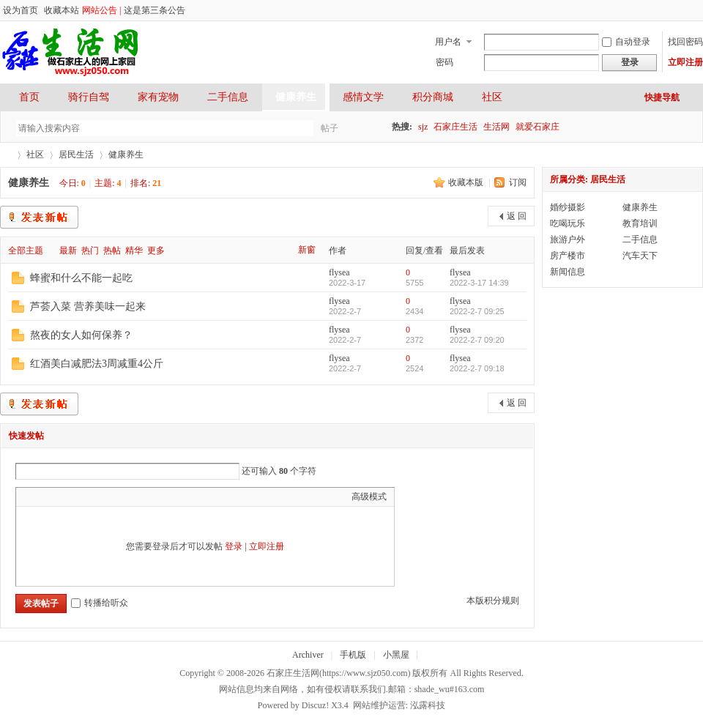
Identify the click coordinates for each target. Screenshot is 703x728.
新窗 (307, 250)
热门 (90, 250)
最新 (68, 250)
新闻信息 (568, 272)
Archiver (308, 655)
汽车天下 (640, 256)
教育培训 (640, 223)
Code (115, 497)
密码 (445, 62)
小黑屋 (396, 655)
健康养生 (296, 97)
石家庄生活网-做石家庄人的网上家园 (6, 155)
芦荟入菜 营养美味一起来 (88, 307)
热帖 (112, 250)
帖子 (330, 128)
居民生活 (76, 155)
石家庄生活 (455, 127)
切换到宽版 (695, 10)
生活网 (496, 127)
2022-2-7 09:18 (477, 368)
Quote (97, 497)
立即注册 (685, 62)
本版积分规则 (493, 601)
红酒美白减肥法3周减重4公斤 (97, 364)
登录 (234, 546)
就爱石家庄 (538, 127)
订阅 (518, 182)
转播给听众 (100, 603)
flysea (339, 272)
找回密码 (685, 42)
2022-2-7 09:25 (477, 311)
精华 (134, 250)
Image (60, 497)
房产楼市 (568, 256)
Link (78, 497)
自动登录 (626, 42)
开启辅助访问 (682, 10)
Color (42, 497)
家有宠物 (158, 97)
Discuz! (315, 705)
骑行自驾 (89, 97)
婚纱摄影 (568, 207)
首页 (29, 97)
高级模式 (369, 497)
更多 (156, 250)
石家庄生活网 (293, 673)
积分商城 (433, 97)
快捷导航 (662, 97)
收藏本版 (467, 182)
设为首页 (21, 10)
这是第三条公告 (155, 10)
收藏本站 (62, 10)
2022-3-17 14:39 (479, 283)
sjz (423, 127)
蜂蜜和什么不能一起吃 (81, 278)
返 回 (517, 216)
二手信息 (228, 97)
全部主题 (26, 250)
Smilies (133, 497)
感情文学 (363, 97)
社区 (492, 97)
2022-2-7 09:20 (477, 340)
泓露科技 (428, 705)
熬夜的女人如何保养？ (81, 335)
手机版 (353, 655)
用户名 (448, 42)
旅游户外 (568, 239)
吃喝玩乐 (568, 223)
